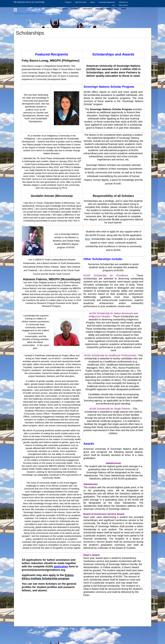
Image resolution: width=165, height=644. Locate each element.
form (87, 239)
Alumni (92, 2)
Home (124, 9)
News (109, 9)
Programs (68, 2)
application (61, 566)
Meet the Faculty (81, 2)
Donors (99, 9)
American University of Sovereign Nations (37, 13)
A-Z (116, 9)
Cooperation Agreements (107, 2)
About (65, 9)
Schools (75, 9)
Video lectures (123, 5)
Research (88, 9)
